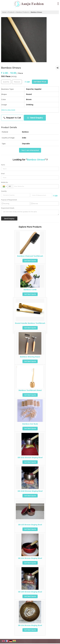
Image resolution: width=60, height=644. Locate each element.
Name (3, 165)
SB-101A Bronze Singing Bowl (30, 457)
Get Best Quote (30, 261)
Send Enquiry (35, 118)
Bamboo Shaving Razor (30, 357)
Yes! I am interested (30, 150)
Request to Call (12, 118)
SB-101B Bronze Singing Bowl (30, 491)
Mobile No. (5, 182)
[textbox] (17, 82)
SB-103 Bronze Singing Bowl (30, 525)
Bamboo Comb (30, 290)
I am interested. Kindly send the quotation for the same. (30, 212)
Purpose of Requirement (9, 200)
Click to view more (8, 110)
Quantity (4, 191)
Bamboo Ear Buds (30, 424)
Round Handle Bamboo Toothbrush (30, 323)
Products (11, 12)
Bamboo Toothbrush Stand (30, 390)
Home (4, 12)
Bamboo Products (23, 12)
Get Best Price (40, 82)
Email (3, 174)
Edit (27, 82)
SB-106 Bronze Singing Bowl (30, 625)
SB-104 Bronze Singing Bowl (30, 558)
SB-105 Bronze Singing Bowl (30, 592)
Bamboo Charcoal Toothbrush (30, 256)
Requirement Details (8, 208)
